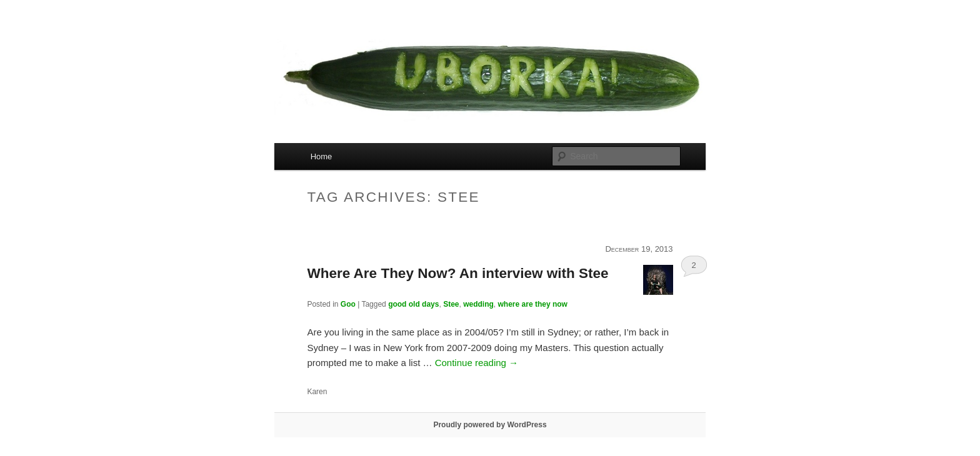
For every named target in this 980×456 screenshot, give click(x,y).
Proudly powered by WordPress (490, 425)
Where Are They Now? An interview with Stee (457, 273)
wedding (478, 304)
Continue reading (477, 363)
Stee (451, 304)
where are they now (533, 304)
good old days (413, 304)
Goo (348, 304)
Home (322, 156)
